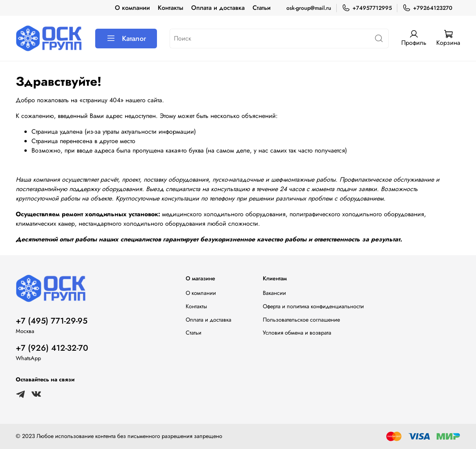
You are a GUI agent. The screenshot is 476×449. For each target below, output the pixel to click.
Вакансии (274, 293)
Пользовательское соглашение (301, 320)
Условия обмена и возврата (297, 333)
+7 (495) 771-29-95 (52, 321)
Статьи (262, 8)
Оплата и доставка (218, 8)
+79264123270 (427, 8)
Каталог (126, 39)
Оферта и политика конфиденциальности (313, 306)
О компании (132, 8)
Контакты (171, 8)
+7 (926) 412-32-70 (52, 348)
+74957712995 (367, 8)
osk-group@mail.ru (309, 8)
